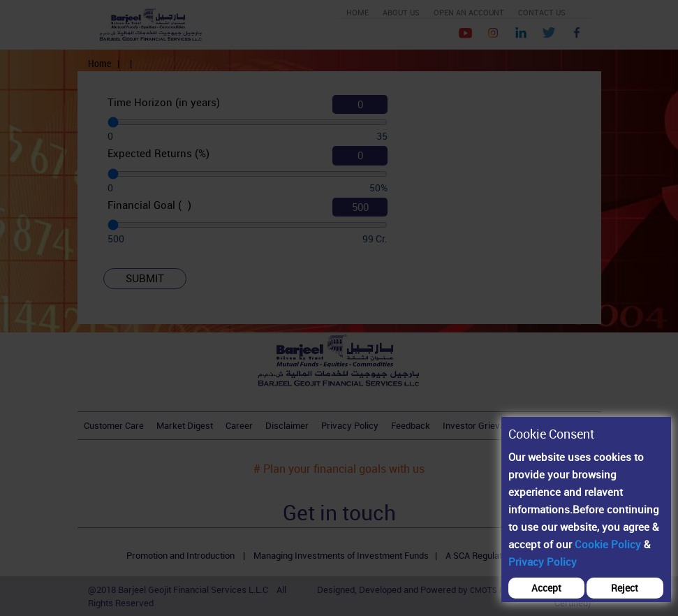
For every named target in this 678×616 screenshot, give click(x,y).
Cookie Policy (608, 544)
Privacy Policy (543, 562)
